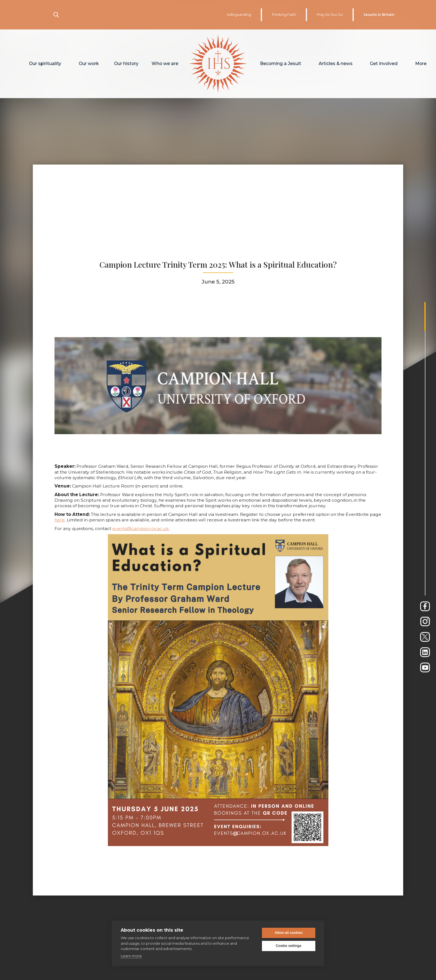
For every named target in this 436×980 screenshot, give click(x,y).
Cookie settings (289, 946)
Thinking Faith (284, 15)
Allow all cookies (289, 933)
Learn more (131, 956)
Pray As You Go (330, 15)
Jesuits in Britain (379, 15)
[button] (45, 64)
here (60, 509)
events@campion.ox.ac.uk (141, 517)
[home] (218, 64)
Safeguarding (239, 15)
